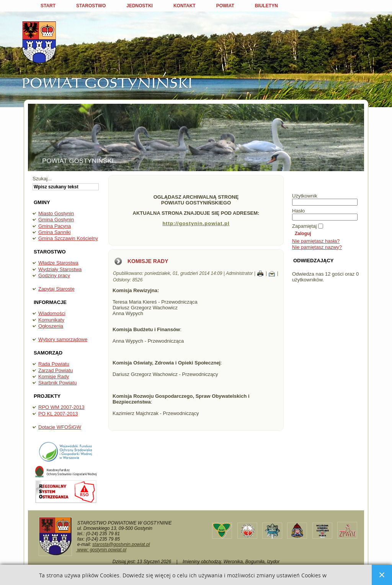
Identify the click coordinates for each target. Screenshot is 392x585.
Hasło (298, 211)
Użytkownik (305, 196)
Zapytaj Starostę (56, 289)
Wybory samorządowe (63, 339)
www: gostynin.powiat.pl (101, 550)
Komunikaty (51, 320)
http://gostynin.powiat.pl (196, 223)
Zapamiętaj (304, 226)
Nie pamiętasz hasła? (316, 241)
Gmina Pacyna (55, 226)
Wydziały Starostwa (60, 269)
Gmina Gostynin (56, 220)
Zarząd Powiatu (56, 370)
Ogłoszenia (51, 326)
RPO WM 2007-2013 (61, 407)
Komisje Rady (54, 377)
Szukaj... (42, 179)
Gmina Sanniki (55, 232)
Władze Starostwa (58, 263)
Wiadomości (52, 313)
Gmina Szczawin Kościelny (68, 238)
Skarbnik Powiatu (57, 383)
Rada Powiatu (54, 364)
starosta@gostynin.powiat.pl (121, 544)
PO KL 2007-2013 (58, 414)
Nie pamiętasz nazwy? (317, 247)
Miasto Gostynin (56, 213)
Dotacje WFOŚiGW (60, 427)
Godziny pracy (54, 275)
